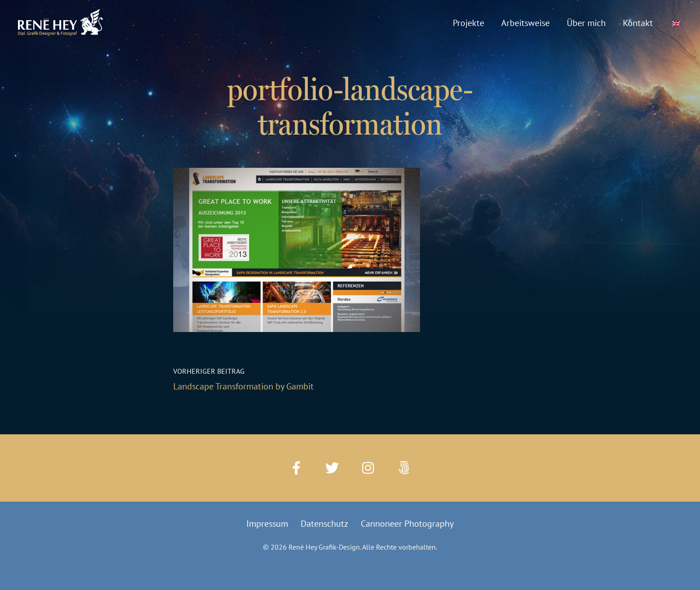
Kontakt (638, 23)
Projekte (468, 23)
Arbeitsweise (525, 23)
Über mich (586, 23)
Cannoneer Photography (407, 524)
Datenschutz (324, 524)
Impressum (267, 524)
